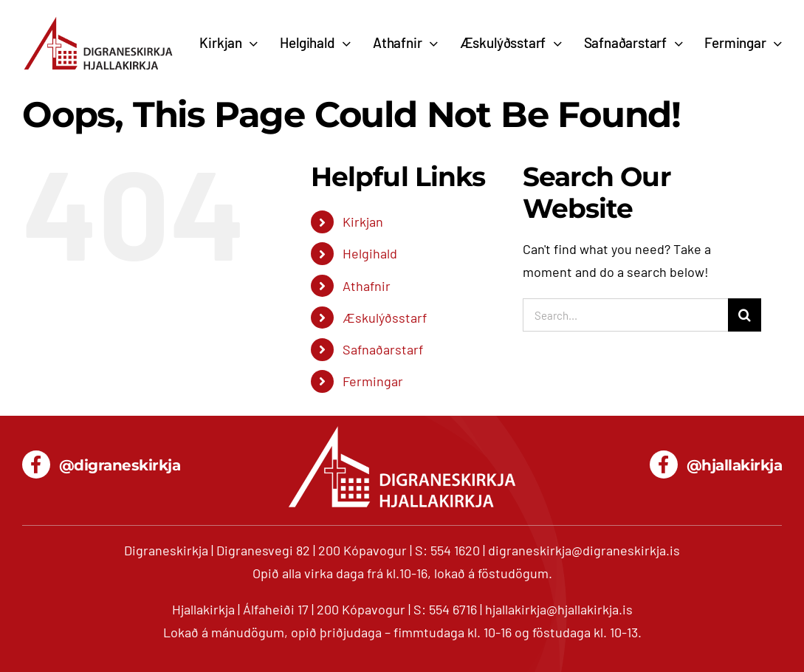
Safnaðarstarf (383, 349)
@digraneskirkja (120, 465)
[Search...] (625, 315)
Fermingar (373, 381)
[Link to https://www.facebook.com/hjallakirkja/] (664, 464)
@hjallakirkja (735, 465)
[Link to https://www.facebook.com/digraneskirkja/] (36, 464)
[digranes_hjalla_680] (98, 21)
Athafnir (367, 286)
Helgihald (370, 253)
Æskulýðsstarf (385, 318)
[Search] (745, 315)
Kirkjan (363, 222)
